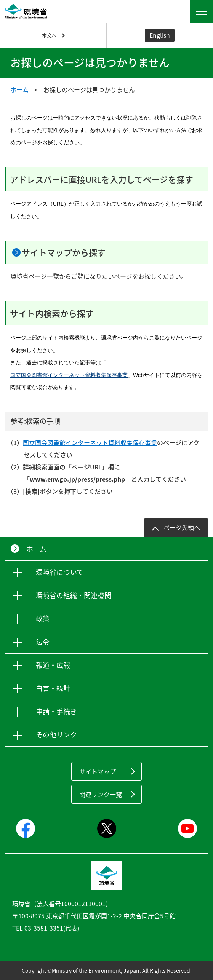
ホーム (19, 89)
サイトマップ (98, 771)
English (160, 35)
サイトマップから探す (64, 252)
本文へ (49, 35)
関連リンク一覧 (101, 794)
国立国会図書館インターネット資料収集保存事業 (69, 375)
